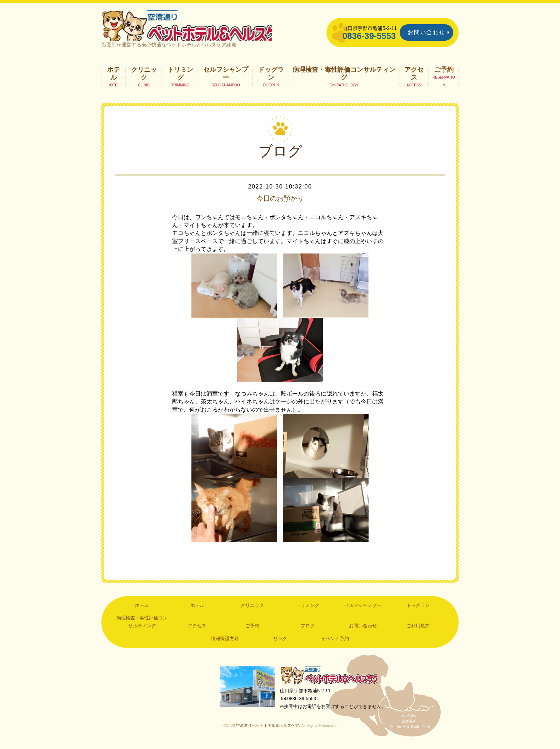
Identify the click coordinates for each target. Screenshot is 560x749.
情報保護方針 (225, 642)
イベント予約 (335, 642)
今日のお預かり (280, 202)
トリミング (180, 77)
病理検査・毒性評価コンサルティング (344, 77)
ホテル (114, 77)
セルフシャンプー (226, 77)
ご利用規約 (418, 630)
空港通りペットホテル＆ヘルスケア (330, 679)
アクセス (414, 77)
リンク (280, 642)
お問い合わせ (426, 32)
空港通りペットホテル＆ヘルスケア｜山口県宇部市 (196, 27)
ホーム (142, 609)
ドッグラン (271, 77)
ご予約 (444, 73)
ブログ (308, 630)
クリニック (144, 77)
